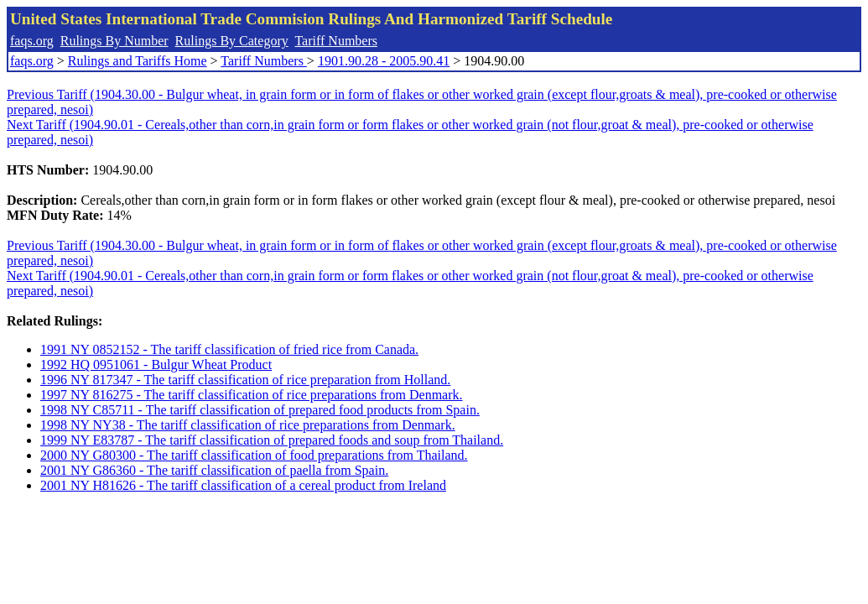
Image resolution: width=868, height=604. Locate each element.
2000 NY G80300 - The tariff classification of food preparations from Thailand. (254, 455)
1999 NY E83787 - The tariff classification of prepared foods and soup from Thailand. (272, 440)
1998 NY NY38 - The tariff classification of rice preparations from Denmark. (248, 425)
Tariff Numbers (336, 41)
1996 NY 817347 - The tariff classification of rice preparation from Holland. (245, 380)
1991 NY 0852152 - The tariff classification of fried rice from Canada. (229, 349)
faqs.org (32, 41)
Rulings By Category (232, 41)
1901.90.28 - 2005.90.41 (384, 61)
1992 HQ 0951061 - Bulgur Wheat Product (156, 364)
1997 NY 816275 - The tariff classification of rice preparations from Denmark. (252, 395)
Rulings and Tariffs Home (138, 61)
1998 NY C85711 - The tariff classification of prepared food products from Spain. (260, 410)
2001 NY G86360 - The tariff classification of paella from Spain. (214, 470)
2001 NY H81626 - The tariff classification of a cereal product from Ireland (243, 485)
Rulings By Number (114, 41)
